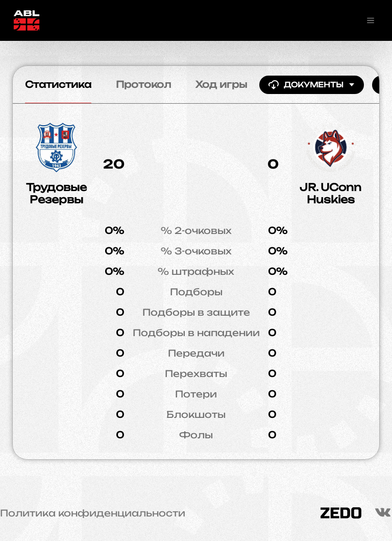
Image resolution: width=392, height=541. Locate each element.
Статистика (58, 84)
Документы (312, 85)
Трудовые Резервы (56, 193)
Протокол (143, 84)
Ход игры (221, 84)
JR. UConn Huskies (330, 193)
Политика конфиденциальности (93, 513)
